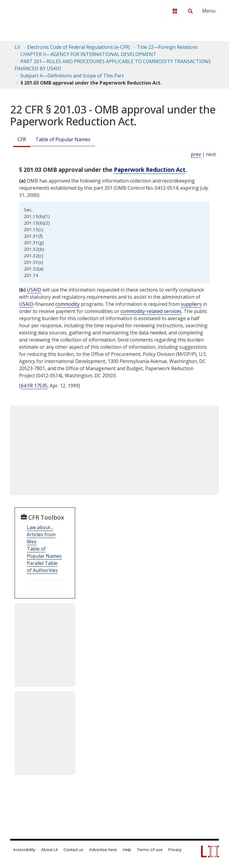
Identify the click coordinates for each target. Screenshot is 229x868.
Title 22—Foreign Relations (167, 47)
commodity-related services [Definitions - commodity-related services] (151, 311)
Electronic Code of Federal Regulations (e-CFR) (79, 47)
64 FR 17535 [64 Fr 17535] (34, 386)
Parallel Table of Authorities (42, 567)
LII (17, 47)
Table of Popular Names (63, 139)
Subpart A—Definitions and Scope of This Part (72, 76)
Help (127, 850)
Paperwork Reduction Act (150, 170)
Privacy (175, 850)
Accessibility (24, 850)
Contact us (74, 850)
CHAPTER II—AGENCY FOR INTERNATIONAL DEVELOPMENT (88, 54)
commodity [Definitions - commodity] (67, 304)
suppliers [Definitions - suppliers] (191, 304)
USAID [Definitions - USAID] (34, 290)
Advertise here (103, 850)
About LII (49, 850)
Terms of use (150, 850)
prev (196, 154)
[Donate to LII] (175, 11)
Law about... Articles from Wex (41, 534)
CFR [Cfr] (22, 139)
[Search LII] (190, 11)
